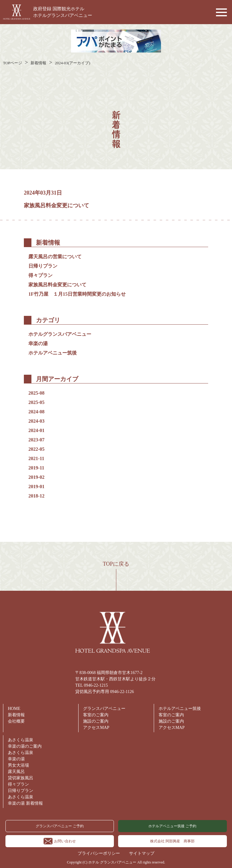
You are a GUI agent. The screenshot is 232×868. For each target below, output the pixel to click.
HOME (14, 709)
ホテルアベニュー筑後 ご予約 (172, 826)
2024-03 (36, 421)
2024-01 (36, 430)
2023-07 (36, 440)
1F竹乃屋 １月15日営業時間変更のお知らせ (79, 294)
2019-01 (36, 486)
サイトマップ (142, 853)
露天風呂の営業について (55, 257)
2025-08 (36, 393)
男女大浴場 (18, 765)
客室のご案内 (96, 715)
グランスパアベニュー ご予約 (60, 826)
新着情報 (38, 63)
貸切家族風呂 (21, 778)
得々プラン (40, 275)
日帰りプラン (43, 266)
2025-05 (36, 402)
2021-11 (36, 458)
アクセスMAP (96, 728)
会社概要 (16, 721)
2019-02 (36, 477)
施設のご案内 (96, 721)
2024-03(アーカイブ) (73, 63)
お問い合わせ (60, 841)
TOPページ (13, 63)
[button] (220, 12)
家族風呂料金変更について (56, 205)
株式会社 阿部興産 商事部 (172, 841)
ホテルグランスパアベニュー (60, 334)
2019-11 (36, 468)
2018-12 (36, 496)
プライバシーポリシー (99, 853)
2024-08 (36, 412)
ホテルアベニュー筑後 (53, 353)
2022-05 (36, 449)
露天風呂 (16, 772)
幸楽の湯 (38, 343)
